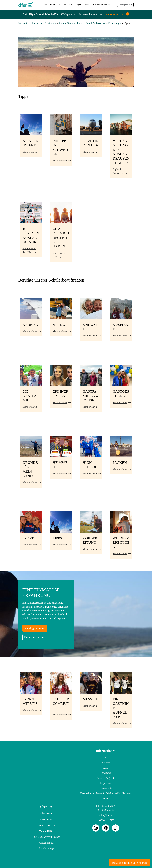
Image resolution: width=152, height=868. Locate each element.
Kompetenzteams (46, 823)
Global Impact (46, 838)
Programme (55, 4)
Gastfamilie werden (102, 4)
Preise (87, 4)
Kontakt (106, 762)
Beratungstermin (34, 636)
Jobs (106, 757)
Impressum (106, 782)
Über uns (46, 806)
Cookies (106, 798)
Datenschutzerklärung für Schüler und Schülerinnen (106, 793)
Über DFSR (46, 813)
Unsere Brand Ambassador (91, 22)
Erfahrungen (115, 22)
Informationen (106, 750)
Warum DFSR (46, 828)
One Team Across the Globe (46, 833)
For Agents (106, 772)
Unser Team (46, 818)
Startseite (23, 22)
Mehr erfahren (30, 151)
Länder (44, 4)
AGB (106, 767)
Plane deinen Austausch (43, 22)
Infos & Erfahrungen (72, 4)
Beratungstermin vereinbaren (129, 863)
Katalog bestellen (125, 4)
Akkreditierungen (46, 844)
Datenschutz (106, 788)
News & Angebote (106, 777)
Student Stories (66, 22)
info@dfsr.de (106, 814)
